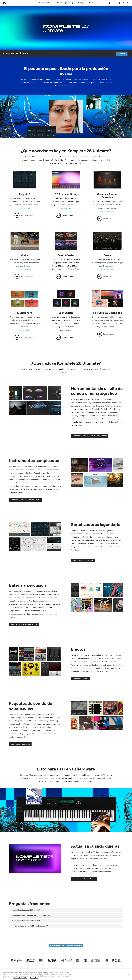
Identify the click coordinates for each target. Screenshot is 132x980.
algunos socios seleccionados (44, 778)
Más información (88, 965)
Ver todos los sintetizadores (83, 560)
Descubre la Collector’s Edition (84, 879)
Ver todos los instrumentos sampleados (25, 500)
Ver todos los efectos (80, 679)
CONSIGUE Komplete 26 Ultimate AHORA (66, 945)
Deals (91, 3)
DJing (81, 3)
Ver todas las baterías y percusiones (24, 624)
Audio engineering (65, 3)
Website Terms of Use (20, 978)
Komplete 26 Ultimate (16, 53)
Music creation (45, 3)
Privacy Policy (35, 978)
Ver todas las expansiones (20, 744)
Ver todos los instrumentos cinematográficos (90, 436)
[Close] (129, 974)
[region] (66, 975)
